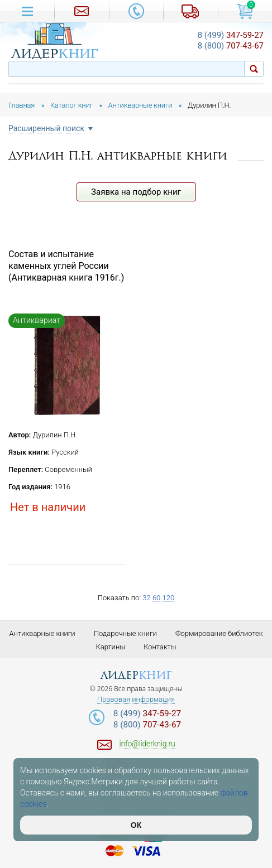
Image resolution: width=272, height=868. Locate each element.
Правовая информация (136, 700)
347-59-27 (231, 35)
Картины (110, 647)
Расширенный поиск (46, 129)
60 (156, 598)
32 (146, 598)
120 (168, 598)
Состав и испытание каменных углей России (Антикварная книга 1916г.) (66, 266)
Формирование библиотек (219, 633)
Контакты (160, 647)
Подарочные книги (125, 633)
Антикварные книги (42, 633)
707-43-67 (231, 46)
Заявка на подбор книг (136, 192)
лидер (136, 675)
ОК (136, 825)
